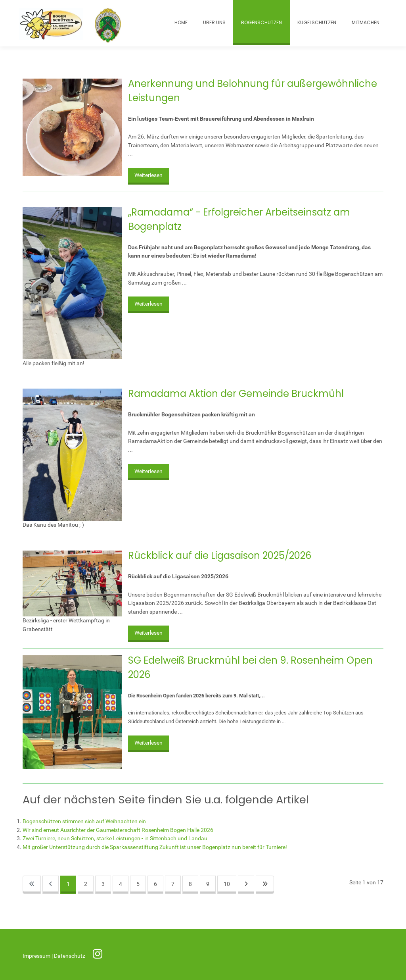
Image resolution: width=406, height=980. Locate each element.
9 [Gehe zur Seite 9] (208, 884)
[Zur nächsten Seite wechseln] (246, 885)
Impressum (37, 956)
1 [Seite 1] (68, 884)
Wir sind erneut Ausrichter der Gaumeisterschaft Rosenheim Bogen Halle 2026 (118, 830)
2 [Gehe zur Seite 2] (86, 884)
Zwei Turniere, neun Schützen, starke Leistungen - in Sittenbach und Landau (115, 838)
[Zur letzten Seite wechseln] (265, 885)
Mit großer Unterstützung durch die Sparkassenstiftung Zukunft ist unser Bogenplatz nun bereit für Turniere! (155, 847)
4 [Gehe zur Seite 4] (121, 884)
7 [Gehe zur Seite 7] (173, 884)
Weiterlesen (148, 175)
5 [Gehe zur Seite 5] (138, 884)
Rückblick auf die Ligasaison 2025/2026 (220, 555)
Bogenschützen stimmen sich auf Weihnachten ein (84, 821)
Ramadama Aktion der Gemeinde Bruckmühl (236, 394)
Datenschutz (70, 956)
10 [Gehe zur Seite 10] (227, 884)
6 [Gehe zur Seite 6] (155, 884)
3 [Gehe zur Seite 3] (103, 884)
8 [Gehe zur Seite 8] (190, 884)
